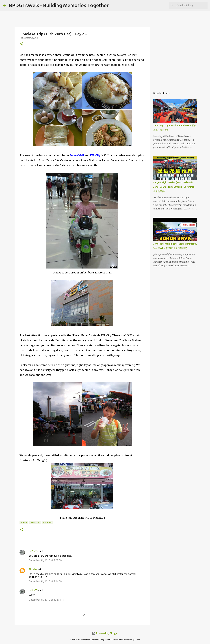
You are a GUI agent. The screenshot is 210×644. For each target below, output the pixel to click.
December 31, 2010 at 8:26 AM (46, 581)
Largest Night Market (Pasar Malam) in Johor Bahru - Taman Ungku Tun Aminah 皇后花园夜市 (174, 187)
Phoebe (33, 569)
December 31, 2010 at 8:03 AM (46, 560)
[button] (21, 44)
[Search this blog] (191, 5)
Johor (24, 522)
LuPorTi (33, 551)
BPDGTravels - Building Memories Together (59, 5)
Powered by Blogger (105, 633)
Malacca (35, 522)
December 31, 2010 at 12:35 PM (46, 600)
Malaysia (47, 522)
